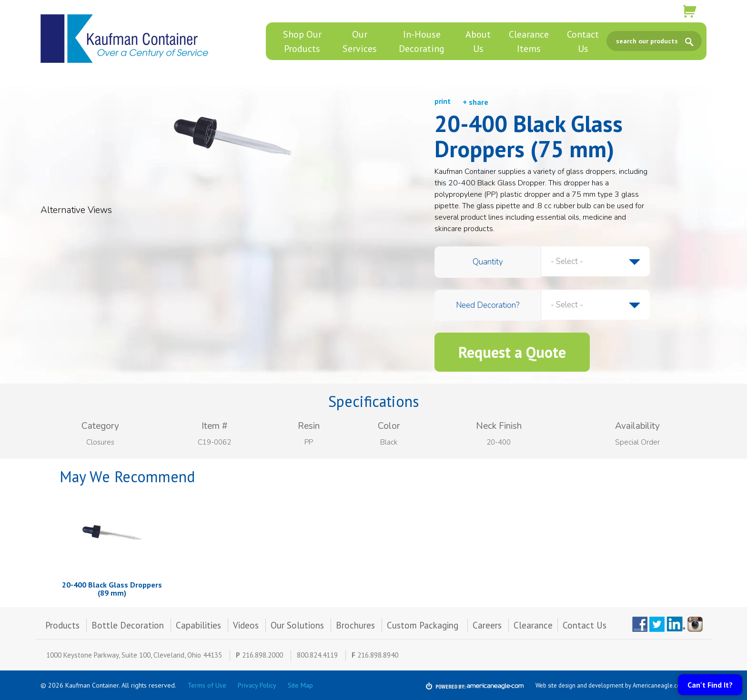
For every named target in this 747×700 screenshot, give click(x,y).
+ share (475, 102)
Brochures (355, 625)
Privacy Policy (257, 685)
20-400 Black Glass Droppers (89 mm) (112, 589)
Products (62, 625)
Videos (246, 625)
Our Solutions (297, 625)
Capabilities (198, 625)
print (443, 101)
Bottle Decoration (128, 625)
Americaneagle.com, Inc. (665, 685)
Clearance (533, 625)
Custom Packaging (424, 625)
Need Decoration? (488, 305)
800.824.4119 (317, 655)
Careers (487, 625)
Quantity (488, 262)
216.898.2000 (262, 655)
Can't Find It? (710, 685)
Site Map (300, 685)
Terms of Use (207, 685)
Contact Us (585, 625)
